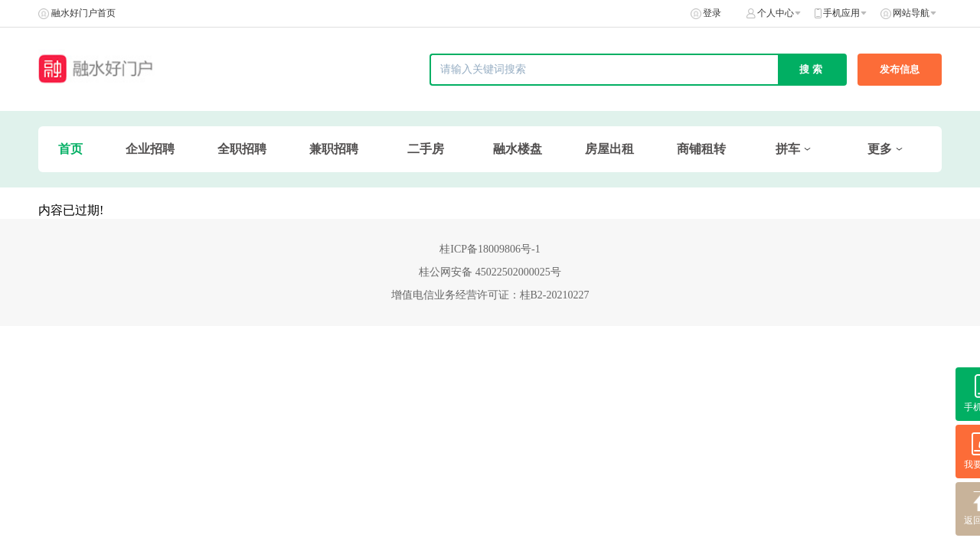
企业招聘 (150, 149)
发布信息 (900, 69)
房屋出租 (609, 149)
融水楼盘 (518, 149)
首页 (70, 149)
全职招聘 (242, 149)
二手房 (426, 149)
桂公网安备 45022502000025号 (490, 272)
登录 (712, 13)
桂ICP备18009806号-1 (490, 249)
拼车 (788, 149)
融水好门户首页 (83, 13)
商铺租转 (701, 149)
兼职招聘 (334, 149)
